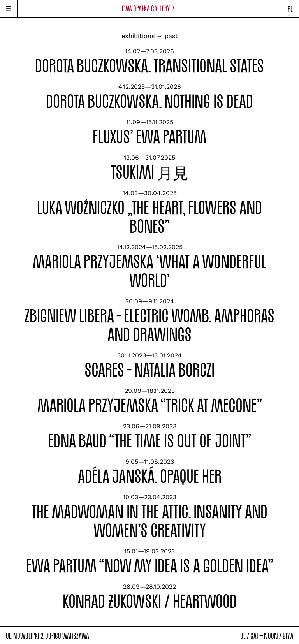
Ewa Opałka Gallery (150, 8)
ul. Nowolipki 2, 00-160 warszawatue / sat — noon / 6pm (149, 636)
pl (290, 9)
